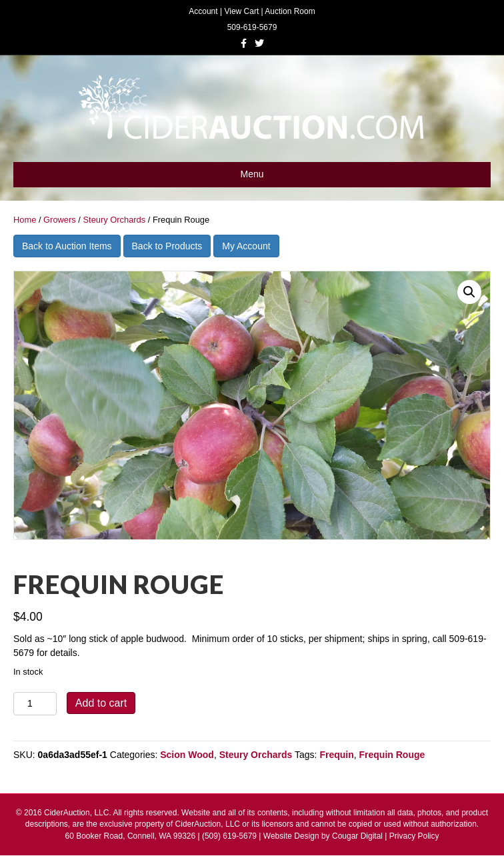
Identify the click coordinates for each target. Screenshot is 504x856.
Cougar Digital (357, 836)
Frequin (336, 755)
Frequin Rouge (392, 755)
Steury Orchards (114, 220)
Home (25, 220)
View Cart (241, 11)
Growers (60, 220)
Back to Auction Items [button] (67, 246)
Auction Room (290, 11)
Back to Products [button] (167, 246)
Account (203, 11)
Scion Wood (187, 755)
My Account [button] (246, 246)
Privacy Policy (414, 836)
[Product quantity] (35, 704)
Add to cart (101, 703)
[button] (469, 292)
